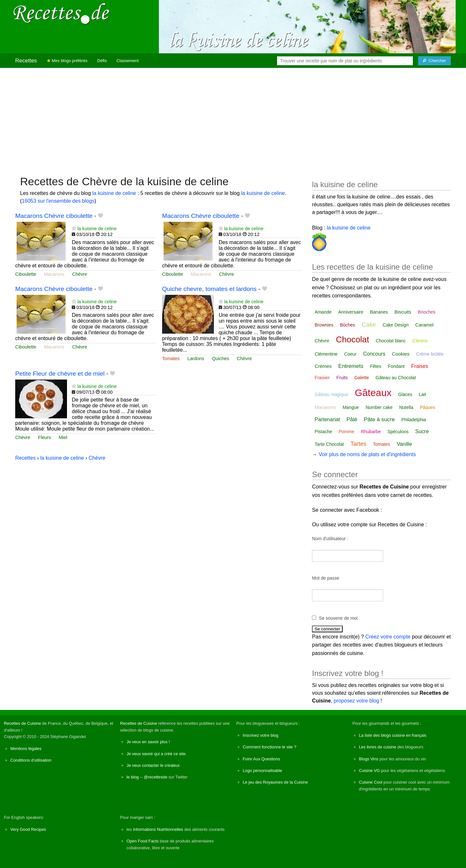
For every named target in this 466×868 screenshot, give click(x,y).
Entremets (351, 366)
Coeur (350, 354)
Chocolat (353, 339)
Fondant (396, 366)
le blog (133, 777)
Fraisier (322, 378)
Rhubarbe (371, 432)
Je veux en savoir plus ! (148, 742)
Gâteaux (373, 393)
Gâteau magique (331, 394)
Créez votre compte (388, 637)
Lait (422, 394)
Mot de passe (326, 578)
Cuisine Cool (371, 782)
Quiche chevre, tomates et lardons (209, 289)
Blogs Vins (369, 759)
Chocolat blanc (391, 341)
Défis (102, 61)
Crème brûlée (430, 354)
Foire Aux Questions (261, 759)
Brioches (427, 312)
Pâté (352, 419)
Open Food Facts (143, 841)
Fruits (342, 378)
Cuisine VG (369, 771)
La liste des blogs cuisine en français (393, 735)
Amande (323, 312)
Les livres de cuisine (377, 747)
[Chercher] (434, 61)
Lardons (196, 359)
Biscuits (403, 312)
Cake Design (395, 325)
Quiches (221, 359)
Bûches (347, 325)
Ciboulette (26, 274)
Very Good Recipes (28, 829)
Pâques (427, 407)
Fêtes (376, 366)
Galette (362, 378)
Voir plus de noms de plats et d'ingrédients (367, 454)
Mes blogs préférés (67, 61)
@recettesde (155, 777)
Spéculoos (398, 432)
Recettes (26, 61)
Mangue (351, 407)
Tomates (171, 359)
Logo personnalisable (262, 771)
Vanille (404, 444)
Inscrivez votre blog (261, 735)
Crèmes (323, 366)
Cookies (401, 354)
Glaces (405, 394)
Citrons (420, 341)
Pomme (347, 432)
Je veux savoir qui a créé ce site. (157, 754)
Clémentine (326, 354)
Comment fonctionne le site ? (270, 747)
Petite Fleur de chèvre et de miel (60, 374)
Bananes (379, 312)
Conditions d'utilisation (31, 760)
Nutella (406, 407)
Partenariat (327, 419)
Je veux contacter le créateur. (154, 765)
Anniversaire (351, 312)
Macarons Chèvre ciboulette (54, 216)
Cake (369, 324)
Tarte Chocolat (329, 444)
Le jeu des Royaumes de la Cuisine (275, 782)
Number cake (379, 407)
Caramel (424, 325)
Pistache (323, 432)
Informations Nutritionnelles (158, 829)
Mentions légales (26, 749)
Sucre (422, 431)
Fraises (420, 366)
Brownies (324, 325)
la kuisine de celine (114, 193)
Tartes (358, 444)
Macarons (54, 274)
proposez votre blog (356, 701)
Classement (128, 61)
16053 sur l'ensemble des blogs (58, 201)
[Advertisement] (233, 118)
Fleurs (44, 437)
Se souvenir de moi (338, 618)
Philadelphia (414, 420)
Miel (63, 437)
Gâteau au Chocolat (396, 378)
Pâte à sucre (379, 419)
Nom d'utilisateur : (330, 539)
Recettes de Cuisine (22, 723)
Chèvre (80, 274)
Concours (374, 354)
